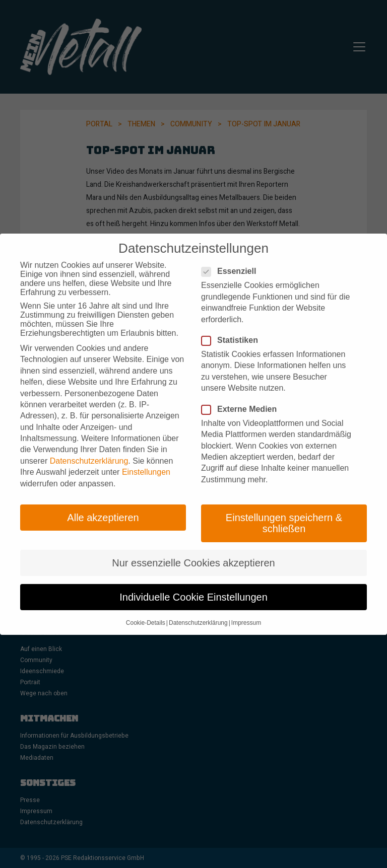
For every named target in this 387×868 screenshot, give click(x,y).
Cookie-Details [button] (146, 613)
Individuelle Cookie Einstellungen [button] (193, 587)
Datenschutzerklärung (89, 451)
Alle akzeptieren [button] (103, 508)
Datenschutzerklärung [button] (198, 613)
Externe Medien (242, 399)
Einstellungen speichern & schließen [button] (284, 514)
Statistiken (233, 331)
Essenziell (232, 262)
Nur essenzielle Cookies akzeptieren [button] (193, 553)
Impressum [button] (246, 613)
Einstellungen (146, 462)
